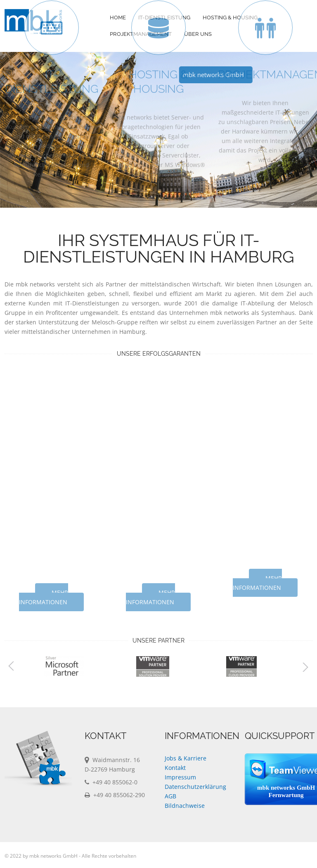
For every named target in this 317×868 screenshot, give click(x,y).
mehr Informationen (44, 597)
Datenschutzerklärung (195, 787)
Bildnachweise (185, 806)
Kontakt (175, 768)
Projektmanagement (141, 34)
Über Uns (198, 34)
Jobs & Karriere (186, 758)
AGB (170, 796)
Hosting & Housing (230, 18)
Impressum (180, 777)
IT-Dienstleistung (164, 18)
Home (118, 18)
